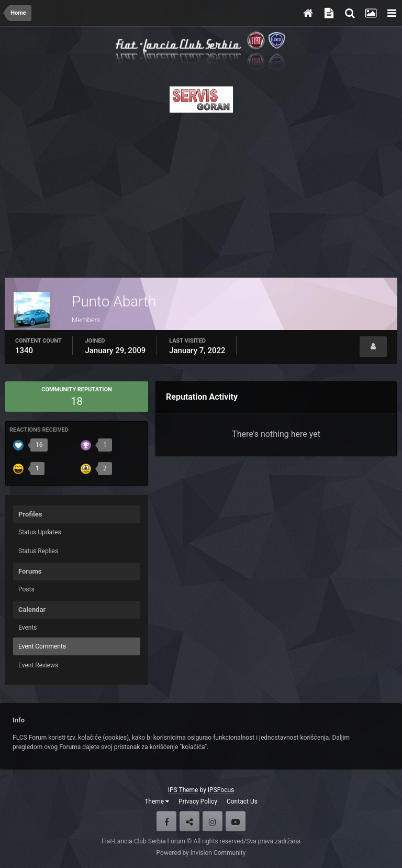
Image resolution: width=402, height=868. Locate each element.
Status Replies (38, 551)
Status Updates (40, 532)
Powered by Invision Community (201, 853)
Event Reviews (38, 665)
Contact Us (242, 801)
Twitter (189, 821)
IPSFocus (221, 790)
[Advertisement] (201, 192)
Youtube (236, 821)
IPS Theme (183, 790)
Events (28, 628)
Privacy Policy (198, 801)
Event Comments (42, 646)
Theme (157, 801)
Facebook (166, 821)
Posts (26, 589)
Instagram (213, 821)
